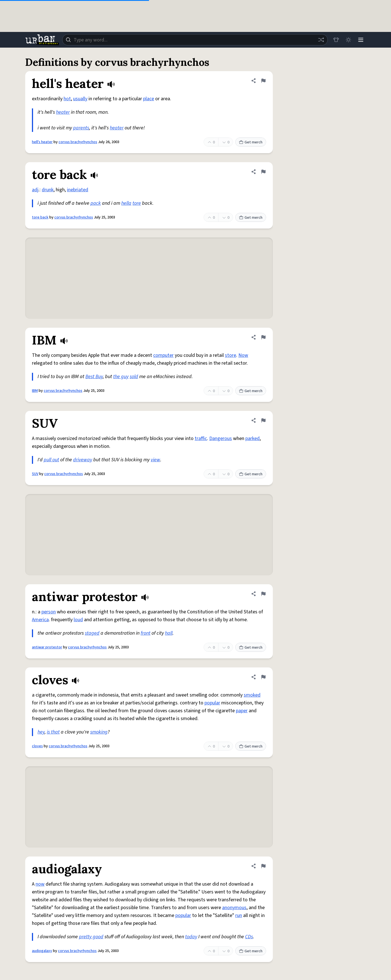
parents (81, 128)
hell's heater (42, 142)
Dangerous (221, 438)
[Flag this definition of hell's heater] (263, 81)
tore (137, 203)
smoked (252, 695)
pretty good (91, 937)
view (155, 460)
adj (35, 190)
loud (78, 620)
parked (252, 438)
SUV (35, 474)
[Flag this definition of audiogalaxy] (263, 866)
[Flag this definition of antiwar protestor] (263, 594)
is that (53, 732)
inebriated (78, 190)
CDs (249, 937)
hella (126, 203)
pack (96, 203)
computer (163, 355)
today (191, 937)
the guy (121, 377)
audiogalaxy (42, 951)
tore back (40, 217)
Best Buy (94, 377)
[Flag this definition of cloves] (263, 677)
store (231, 355)
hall (169, 633)
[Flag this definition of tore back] (263, 172)
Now (243, 355)
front (146, 633)
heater (63, 112)
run (239, 915)
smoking (99, 732)
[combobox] (195, 40)
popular (212, 703)
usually (80, 99)
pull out (51, 460)
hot (67, 99)
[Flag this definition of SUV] (263, 420)
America (40, 620)
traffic (201, 438)
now (40, 884)
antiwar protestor (47, 647)
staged (92, 633)
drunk (48, 190)
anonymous (234, 908)
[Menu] (361, 40)
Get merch (251, 142)
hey (41, 732)
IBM (35, 391)
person (49, 612)
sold (134, 377)
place (149, 99)
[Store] (336, 40)
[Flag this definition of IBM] (263, 337)
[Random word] (321, 40)
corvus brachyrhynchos (78, 142)
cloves (37, 746)
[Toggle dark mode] (348, 40)
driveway (83, 460)
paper (242, 711)
